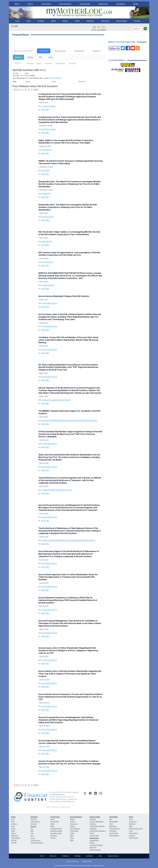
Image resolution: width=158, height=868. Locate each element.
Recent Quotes (60, 51)
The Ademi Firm (47, 194)
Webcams (90, 21)
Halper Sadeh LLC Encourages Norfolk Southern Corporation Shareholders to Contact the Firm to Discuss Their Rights (66, 142)
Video (131, 826)
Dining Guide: (95, 817)
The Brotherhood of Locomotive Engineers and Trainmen (57, 490)
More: (131, 817)
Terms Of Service (68, 801)
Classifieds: (114, 817)
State (28, 21)
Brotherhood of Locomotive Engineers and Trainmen (56, 400)
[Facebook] (90, 797)
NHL (32, 836)
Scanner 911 (133, 822)
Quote (28, 81)
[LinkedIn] (95, 797)
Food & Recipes (75, 829)
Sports (30, 4)
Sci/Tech (14, 840)
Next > (36, 90)
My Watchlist (79, 51)
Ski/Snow (34, 824)
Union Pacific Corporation (49, 106)
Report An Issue (113, 856)
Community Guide (56, 829)
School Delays (121, 21)
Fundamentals (94, 840)
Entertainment (65, 4)
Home (42, 856)
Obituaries (105, 21)
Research (82, 81)
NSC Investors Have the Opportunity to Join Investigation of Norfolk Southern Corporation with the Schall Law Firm (69, 254)
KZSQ (72, 838)
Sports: (34, 826)
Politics (13, 833)
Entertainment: (76, 817)
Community (46, 4)
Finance (92, 843)
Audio (131, 819)
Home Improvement (96, 845)
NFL (32, 829)
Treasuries (72, 63)
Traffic (77, 21)
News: (14, 817)
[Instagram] (101, 797)
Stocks (30, 57)
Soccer (33, 838)
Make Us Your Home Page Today (122, 42)
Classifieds (121, 4)
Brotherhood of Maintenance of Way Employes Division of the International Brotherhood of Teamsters (69, 541)
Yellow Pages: (133, 838)
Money (65, 21)
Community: (55, 817)
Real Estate (103, 4)
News (17, 4)
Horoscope (74, 824)
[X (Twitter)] (85, 797)
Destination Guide (56, 831)
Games (72, 826)
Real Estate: (94, 838)
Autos (111, 824)
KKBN (72, 840)
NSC (42, 70)
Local (17, 21)
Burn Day (34, 819)
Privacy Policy (54, 801)
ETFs (41, 57)
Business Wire (45, 110)
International (60, 63)
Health (52, 824)
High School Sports (37, 843)
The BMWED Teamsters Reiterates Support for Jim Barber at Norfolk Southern (69, 412)
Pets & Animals (114, 836)
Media (136, 4)
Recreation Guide (56, 833)
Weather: (34, 817)
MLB (32, 831)
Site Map (78, 856)
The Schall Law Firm (48, 262)
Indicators (96, 51)
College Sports (36, 840)
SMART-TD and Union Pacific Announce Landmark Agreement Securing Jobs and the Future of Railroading (70, 162)
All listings (93, 819)
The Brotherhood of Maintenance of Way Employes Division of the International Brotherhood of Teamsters (70, 421)
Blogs (52, 826)
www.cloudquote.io (58, 794)
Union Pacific (46, 171)
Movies (72, 819)
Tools (51, 57)
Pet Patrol (54, 836)
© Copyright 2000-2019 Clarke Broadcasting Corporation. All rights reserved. (79, 866)
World (53, 21)
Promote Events (114, 829)
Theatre (73, 822)
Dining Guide (85, 4)
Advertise (90, 856)
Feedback (65, 856)
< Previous (17, 90)
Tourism (137, 21)
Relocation (93, 847)
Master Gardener (95, 850)
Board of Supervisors (136, 829)
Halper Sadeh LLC (47, 150)
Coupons (132, 836)
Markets (18, 57)
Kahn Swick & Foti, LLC (48, 285)
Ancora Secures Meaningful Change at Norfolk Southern (64, 296)
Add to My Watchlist (55, 78)
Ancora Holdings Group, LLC (50, 303)
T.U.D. (131, 831)
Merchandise (113, 822)
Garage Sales (114, 833)
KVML (72, 836)
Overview (30, 63)
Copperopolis (94, 836)
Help (100, 856)
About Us (53, 856)
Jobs (111, 819)
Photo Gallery (133, 833)
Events (52, 819)
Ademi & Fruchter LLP (48, 217)
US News (41, 21)
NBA (32, 833)
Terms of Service (72, 861)
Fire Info (53, 838)
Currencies (48, 63)
